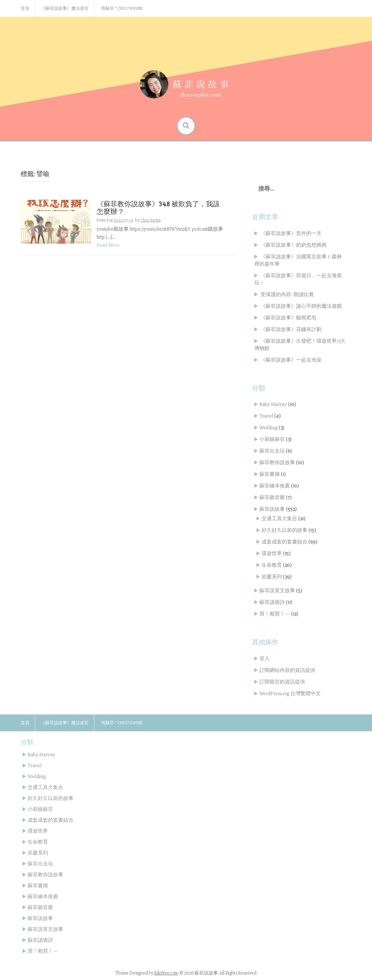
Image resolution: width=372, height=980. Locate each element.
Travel (266, 416)
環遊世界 (272, 553)
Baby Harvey (273, 404)
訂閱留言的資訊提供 (282, 682)
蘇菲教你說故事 (277, 463)
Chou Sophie (151, 220)
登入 (264, 659)
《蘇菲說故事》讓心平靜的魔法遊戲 (301, 306)
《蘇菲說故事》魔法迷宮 (65, 9)
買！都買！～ (275, 614)
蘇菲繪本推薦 (275, 486)
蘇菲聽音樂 (272, 497)
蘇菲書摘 (270, 474)
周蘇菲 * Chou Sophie (122, 9)
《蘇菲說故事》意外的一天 (291, 233)
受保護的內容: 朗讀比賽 (287, 294)
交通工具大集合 (279, 519)
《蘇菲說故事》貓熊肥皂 (288, 318)
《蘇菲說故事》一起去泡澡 (291, 360)
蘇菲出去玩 (272, 451)
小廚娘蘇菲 (272, 439)
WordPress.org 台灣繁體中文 (290, 694)
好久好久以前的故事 (284, 530)
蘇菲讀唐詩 (272, 602)
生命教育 (272, 565)
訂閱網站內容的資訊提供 (287, 670)
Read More (108, 245)
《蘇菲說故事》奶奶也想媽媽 (294, 245)
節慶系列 (272, 577)
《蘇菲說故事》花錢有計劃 (291, 329)
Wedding (268, 428)
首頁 (25, 9)
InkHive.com (166, 973)
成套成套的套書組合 (284, 542)
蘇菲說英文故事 (277, 591)
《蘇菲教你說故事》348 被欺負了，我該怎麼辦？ (158, 207)
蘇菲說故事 (272, 509)
